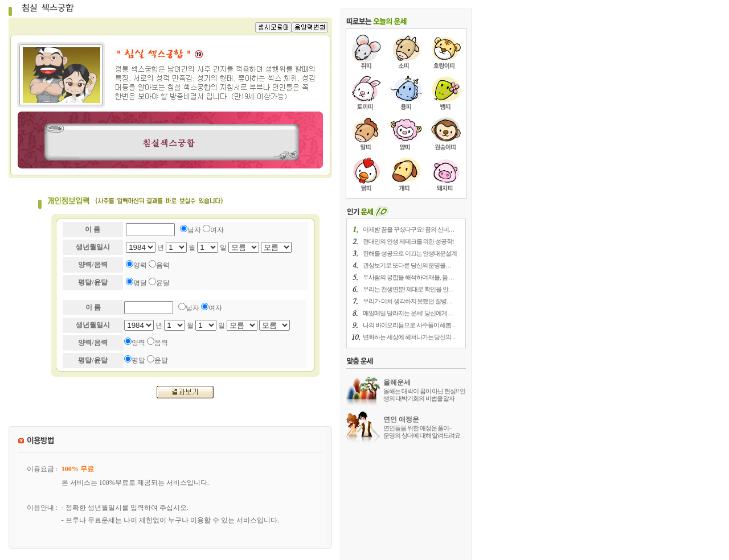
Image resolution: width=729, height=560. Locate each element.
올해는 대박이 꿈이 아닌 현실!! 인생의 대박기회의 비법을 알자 (424, 395)
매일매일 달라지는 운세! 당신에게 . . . (408, 313)
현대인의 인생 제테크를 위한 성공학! (408, 241)
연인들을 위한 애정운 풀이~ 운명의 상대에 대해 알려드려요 (422, 432)
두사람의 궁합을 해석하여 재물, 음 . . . (408, 277)
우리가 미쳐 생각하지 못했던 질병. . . (407, 301)
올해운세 (397, 382)
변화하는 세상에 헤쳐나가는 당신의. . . (409, 337)
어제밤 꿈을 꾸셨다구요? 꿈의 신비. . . (408, 229)
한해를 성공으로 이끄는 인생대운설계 (410, 253)
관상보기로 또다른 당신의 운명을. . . (407, 265)
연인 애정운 (401, 419)
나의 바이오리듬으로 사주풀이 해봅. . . (409, 325)
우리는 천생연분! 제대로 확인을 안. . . (408, 289)
